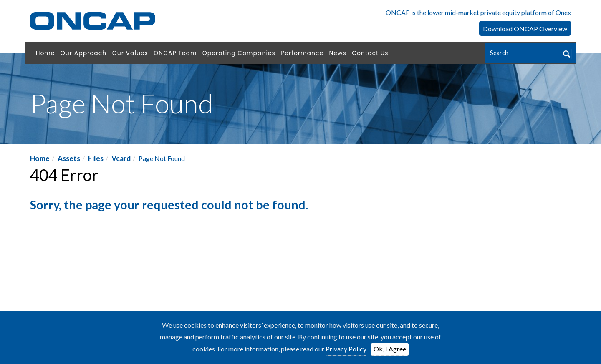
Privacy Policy (346, 349)
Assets (69, 158)
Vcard (121, 158)
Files (96, 158)
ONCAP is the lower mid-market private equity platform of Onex (478, 12)
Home (40, 158)
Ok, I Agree (390, 349)
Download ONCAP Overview (525, 29)
